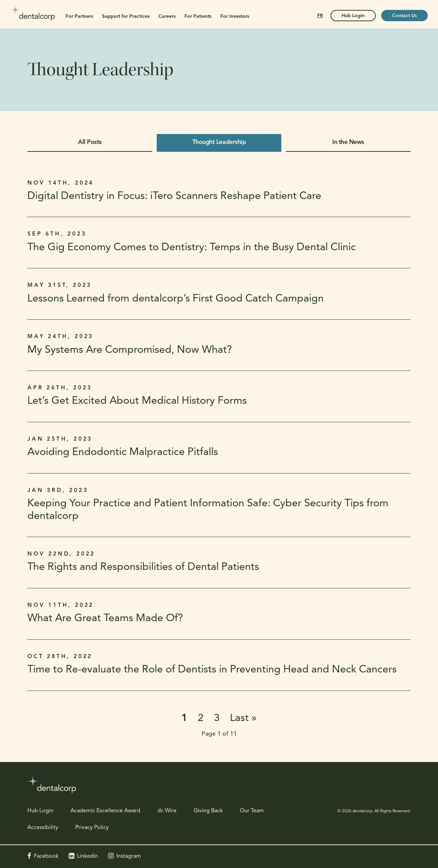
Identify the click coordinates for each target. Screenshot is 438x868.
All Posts (90, 142)
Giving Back (208, 811)
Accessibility (43, 828)
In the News (348, 142)
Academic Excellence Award (105, 811)
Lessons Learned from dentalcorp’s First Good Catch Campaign (176, 299)
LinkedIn (87, 856)
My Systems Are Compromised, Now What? (130, 350)
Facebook (46, 856)
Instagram (129, 856)
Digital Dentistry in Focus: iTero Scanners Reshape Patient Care (174, 196)
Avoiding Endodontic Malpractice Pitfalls (123, 452)
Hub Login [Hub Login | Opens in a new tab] (353, 16)
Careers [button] (167, 17)
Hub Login (40, 811)
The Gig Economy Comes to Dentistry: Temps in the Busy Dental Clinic (192, 248)
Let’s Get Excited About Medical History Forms (137, 401)
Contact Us (404, 16)
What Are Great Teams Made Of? (105, 619)
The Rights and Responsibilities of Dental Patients (143, 567)
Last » (243, 718)
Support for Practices (126, 17)
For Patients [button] (198, 17)
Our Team (252, 811)
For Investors (235, 17)
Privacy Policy (92, 828)
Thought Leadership (219, 142)
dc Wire (167, 811)
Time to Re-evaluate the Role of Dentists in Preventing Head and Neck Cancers (212, 670)
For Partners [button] (79, 17)
